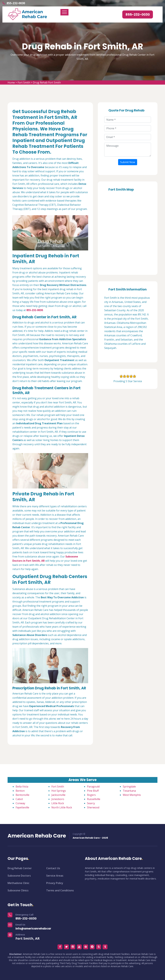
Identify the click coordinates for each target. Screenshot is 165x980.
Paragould (93, 787)
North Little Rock (62, 807)
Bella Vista (22, 787)
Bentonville (22, 795)
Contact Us (53, 868)
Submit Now (128, 162)
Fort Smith (24, 83)
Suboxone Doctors (19, 876)
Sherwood (93, 807)
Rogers (91, 795)
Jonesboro (58, 799)
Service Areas (55, 876)
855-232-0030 (16, 3)
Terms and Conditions (60, 890)
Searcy (91, 803)
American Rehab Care (37, 836)
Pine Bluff (93, 791)
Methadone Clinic (18, 883)
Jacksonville (58, 795)
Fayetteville (22, 807)
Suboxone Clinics (18, 890)
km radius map (128, 232)
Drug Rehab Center (20, 868)
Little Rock (58, 803)
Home (11, 83)
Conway (20, 803)
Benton (20, 791)
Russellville (94, 799)
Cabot (19, 799)
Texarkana (129, 791)
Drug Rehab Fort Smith (47, 83)
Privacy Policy (55, 883)
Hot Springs (59, 791)
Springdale (129, 787)
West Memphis (132, 795)
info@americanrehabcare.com (38, 929)
